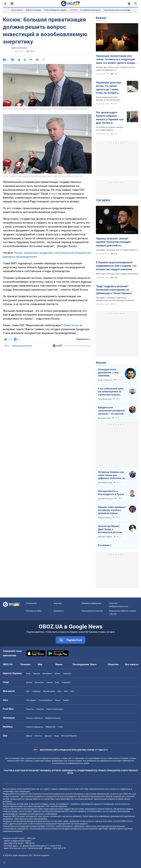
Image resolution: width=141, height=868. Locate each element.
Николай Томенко (105, 537)
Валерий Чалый (104, 418)
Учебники (36, 691)
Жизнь (59, 664)
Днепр (57, 673)
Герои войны (17, 10)
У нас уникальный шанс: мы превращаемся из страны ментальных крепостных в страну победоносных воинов (111, 392)
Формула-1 (66, 682)
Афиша (29, 736)
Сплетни (38, 736)
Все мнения (104, 545)
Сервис (66, 700)
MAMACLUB (51, 727)
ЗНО (66, 691)
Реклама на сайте (34, 611)
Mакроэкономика (53, 718)
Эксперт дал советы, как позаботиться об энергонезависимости (115, 69)
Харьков (36, 673)
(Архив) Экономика (19, 48)
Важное (101, 18)
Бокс (57, 682)
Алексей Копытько (105, 499)
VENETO (73, 10)
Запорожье (47, 673)
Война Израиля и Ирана (55, 10)
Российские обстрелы (90, 10)
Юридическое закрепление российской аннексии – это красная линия (111, 411)
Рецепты (30, 709)
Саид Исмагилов (105, 399)
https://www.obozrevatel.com (96, 789)
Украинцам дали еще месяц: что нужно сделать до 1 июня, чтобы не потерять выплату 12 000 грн (109, 88)
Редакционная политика (22, 346)
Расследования (81, 664)
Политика (25, 664)
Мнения (101, 363)
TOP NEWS (103, 200)
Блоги (93, 664)
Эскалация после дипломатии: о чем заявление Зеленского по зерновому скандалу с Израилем (110, 373)
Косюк (53, 194)
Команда (58, 603)
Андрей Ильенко (105, 518)
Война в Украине (34, 10)
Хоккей (49, 682)
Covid (60, 727)
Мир (40, 664)
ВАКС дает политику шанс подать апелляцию (117, 274)
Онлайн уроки (49, 691)
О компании (31, 603)
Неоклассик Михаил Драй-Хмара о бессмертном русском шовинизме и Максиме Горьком (110, 529)
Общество (113, 664)
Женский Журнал (69, 736)
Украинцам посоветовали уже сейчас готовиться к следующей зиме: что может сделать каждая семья (116, 59)
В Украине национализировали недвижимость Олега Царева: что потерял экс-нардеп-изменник (116, 266)
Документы (59, 611)
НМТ (72, 691)
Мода (56, 736)
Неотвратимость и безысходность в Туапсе (111, 493)
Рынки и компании (34, 718)
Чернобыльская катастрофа (117, 10)
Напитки (40, 709)
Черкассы (67, 673)
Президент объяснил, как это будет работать (117, 250)
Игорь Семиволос (105, 380)
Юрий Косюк (71, 325)
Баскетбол (39, 682)
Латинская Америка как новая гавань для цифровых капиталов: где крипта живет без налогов (112, 475)
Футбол (29, 682)
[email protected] (35, 848)
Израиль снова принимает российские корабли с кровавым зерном (112, 510)
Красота (48, 736)
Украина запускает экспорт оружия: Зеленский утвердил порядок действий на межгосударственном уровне (114, 242)
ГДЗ (28, 691)
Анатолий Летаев (105, 483)
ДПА (60, 691)
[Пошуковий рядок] (136, 4)
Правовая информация (91, 603)
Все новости (132, 664)
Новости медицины (35, 727)
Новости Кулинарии (55, 709)
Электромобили (45, 700)
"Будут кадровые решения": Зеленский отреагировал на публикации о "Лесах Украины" (114, 290)
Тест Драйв (31, 700)
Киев (28, 673)
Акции (58, 700)
